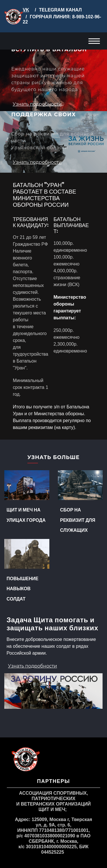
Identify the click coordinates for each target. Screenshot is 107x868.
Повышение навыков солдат (23, 588)
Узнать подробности (37, 104)
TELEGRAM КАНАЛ (60, 10)
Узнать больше (53, 458)
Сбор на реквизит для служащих (78, 520)
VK (26, 10)
